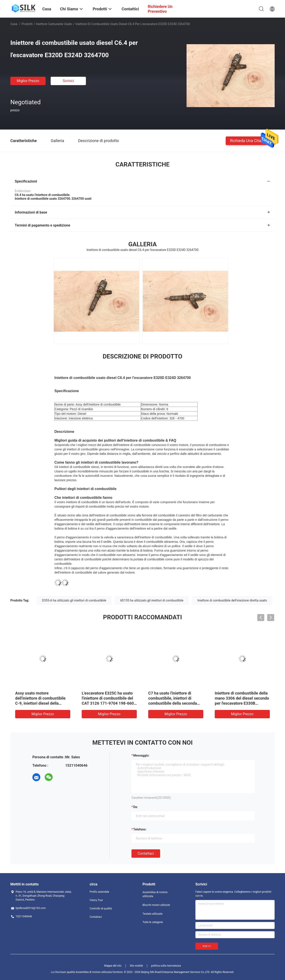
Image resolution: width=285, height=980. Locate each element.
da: (136, 807)
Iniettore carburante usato (54, 24)
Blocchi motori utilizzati (156, 905)
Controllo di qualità (101, 909)
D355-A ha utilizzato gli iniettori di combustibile (74, 600)
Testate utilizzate (153, 914)
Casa (14, 24)
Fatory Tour (96, 900)
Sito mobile (136, 966)
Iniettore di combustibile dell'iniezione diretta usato (232, 600)
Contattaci (146, 853)
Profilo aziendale (99, 892)
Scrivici (68, 81)
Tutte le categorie (153, 922)
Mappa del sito (113, 966)
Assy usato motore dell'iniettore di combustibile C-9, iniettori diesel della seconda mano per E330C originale (40, 703)
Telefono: (140, 829)
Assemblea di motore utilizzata (155, 894)
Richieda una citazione (250, 140)
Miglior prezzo (28, 81)
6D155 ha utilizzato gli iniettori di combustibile (152, 600)
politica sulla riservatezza (166, 966)
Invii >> (207, 946)
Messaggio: (141, 755)
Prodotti (27, 24)
